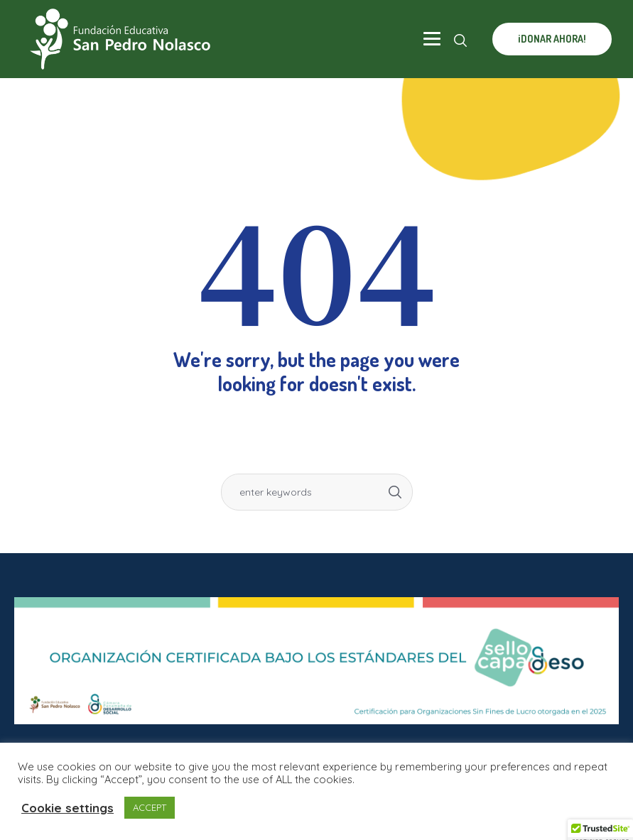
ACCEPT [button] (150, 807)
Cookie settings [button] (67, 808)
